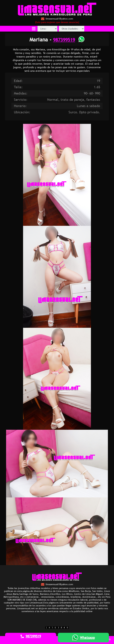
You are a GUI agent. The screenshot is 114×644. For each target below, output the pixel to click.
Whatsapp (83, 638)
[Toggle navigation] (34, 29)
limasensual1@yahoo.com (57, 19)
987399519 (64, 40)
